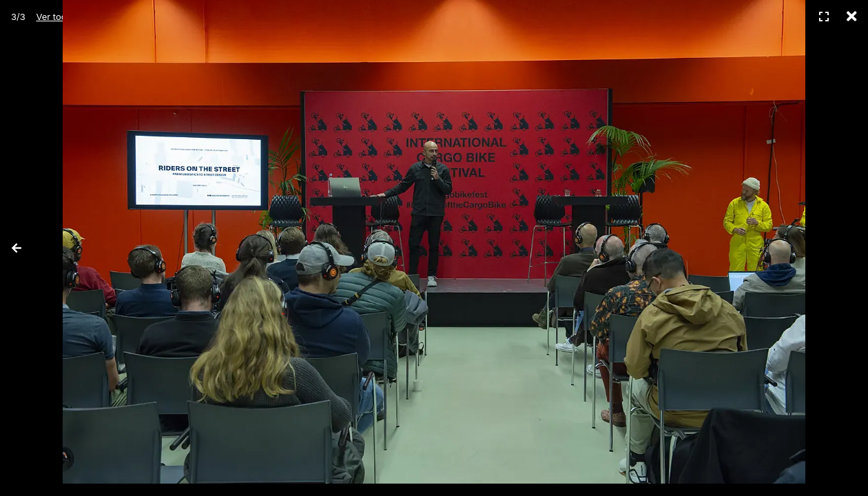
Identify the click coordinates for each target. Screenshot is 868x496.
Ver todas (56, 17)
